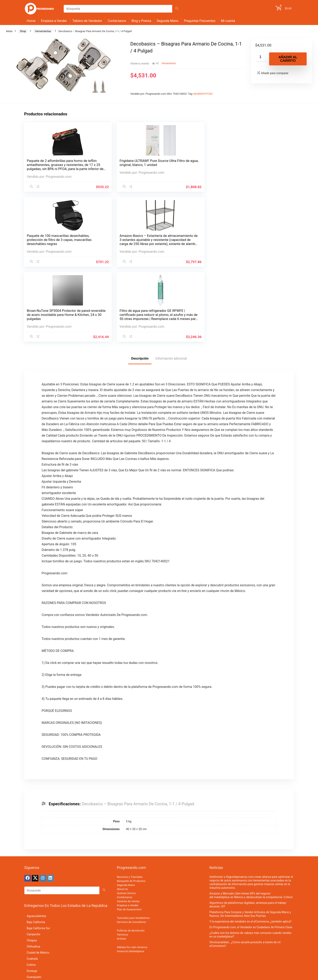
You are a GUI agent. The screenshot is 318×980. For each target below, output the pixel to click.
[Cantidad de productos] (261, 57)
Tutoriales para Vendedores (133, 774)
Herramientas (43, 31)
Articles (121, 794)
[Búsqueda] (177, 9)
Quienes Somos (126, 749)
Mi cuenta (228, 21)
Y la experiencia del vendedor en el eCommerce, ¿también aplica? (250, 777)
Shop (23, 31)
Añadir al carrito (288, 59)
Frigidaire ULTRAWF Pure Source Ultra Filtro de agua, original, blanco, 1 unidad (87, 169)
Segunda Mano (168, 21)
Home (31, 21)
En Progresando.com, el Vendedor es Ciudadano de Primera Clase (251, 783)
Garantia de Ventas (128, 757)
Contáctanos (117, 21)
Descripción (140, 214)
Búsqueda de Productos (131, 737)
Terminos (122, 790)
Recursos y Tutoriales (130, 733)
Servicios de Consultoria (131, 778)
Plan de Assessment (129, 765)
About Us (122, 745)
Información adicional (171, 214)
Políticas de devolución (131, 786)
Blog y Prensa (141, 21)
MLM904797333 (203, 94)
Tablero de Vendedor (87, 21)
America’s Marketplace (130, 807)
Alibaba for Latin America (132, 803)
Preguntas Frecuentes (200, 21)
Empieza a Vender (54, 21)
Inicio (9, 31)
